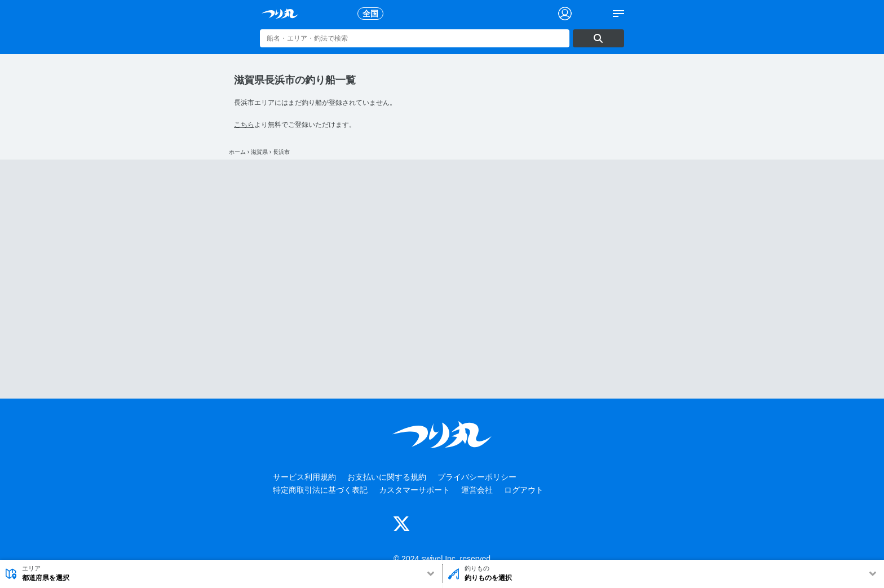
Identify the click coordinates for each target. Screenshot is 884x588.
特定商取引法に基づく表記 (320, 490)
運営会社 (477, 490)
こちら (244, 125)
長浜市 (281, 152)
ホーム (237, 152)
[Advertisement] (442, 279)
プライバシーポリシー (477, 477)
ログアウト (524, 490)
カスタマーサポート (414, 490)
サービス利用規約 (304, 477)
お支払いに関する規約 (387, 477)
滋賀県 (259, 152)
